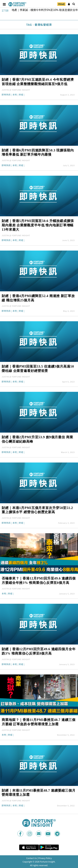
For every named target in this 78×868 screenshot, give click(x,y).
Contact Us (32, 858)
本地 (15, 95)
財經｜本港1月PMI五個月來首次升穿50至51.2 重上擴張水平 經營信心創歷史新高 (37, 510)
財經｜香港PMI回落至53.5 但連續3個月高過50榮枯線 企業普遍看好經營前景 (38, 369)
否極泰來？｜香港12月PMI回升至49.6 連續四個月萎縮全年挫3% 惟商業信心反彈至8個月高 (39, 581)
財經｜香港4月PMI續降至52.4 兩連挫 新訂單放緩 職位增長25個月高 (38, 298)
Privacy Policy (45, 858)
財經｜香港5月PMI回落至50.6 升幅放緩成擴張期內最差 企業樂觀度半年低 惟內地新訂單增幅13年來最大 (38, 225)
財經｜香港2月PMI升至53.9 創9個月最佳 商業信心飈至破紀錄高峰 (37, 439)
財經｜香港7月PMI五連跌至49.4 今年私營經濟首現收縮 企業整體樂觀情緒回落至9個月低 (38, 82)
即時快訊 (6, 95)
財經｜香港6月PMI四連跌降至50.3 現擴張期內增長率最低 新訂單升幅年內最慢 (38, 152)
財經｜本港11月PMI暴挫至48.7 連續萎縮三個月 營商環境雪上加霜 (39, 793)
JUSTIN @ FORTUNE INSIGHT (16, 90)
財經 (21, 95)
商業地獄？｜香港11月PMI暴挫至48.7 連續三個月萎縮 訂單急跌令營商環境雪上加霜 (39, 722)
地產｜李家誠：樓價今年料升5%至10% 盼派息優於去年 (45, 10)
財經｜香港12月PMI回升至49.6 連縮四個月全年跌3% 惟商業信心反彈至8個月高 (39, 651)
